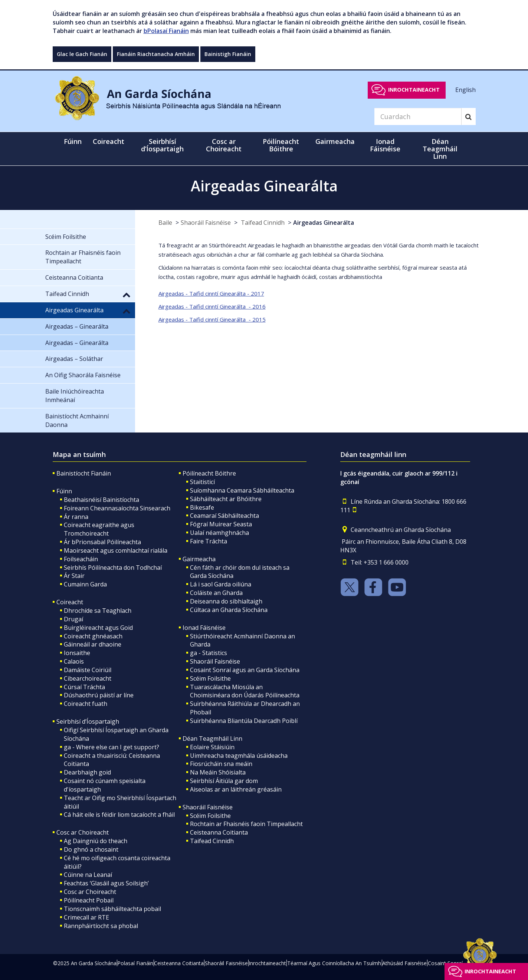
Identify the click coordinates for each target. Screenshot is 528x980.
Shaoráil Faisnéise (206, 223)
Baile (165, 223)
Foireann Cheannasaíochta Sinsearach (117, 508)
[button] (127, 295)
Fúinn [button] (73, 141)
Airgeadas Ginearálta (324, 223)
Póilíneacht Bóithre (209, 473)
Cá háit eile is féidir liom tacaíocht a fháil (119, 815)
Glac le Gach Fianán (82, 54)
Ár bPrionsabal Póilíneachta (102, 542)
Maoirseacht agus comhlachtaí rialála (116, 550)
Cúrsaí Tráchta (84, 687)
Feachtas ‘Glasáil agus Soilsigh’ (106, 883)
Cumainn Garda (85, 584)
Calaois (74, 661)
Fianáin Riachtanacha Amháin (156, 54)
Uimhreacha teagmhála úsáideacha (239, 756)
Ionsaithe (77, 653)
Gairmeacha (199, 559)
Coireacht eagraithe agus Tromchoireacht (99, 529)
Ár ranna (76, 517)
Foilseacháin (81, 559)
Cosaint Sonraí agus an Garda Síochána (245, 670)
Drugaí (73, 619)
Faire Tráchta (209, 541)
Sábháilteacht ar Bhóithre (226, 499)
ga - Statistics (209, 653)
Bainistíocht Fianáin (84, 473)
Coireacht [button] (109, 141)
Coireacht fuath (86, 704)
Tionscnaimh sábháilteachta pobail (112, 909)
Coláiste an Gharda (216, 593)
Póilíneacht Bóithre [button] (281, 145)
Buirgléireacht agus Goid (98, 628)
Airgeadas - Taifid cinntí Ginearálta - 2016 (212, 306)
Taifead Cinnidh (262, 223)
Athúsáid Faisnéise (404, 963)
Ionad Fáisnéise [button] (385, 145)
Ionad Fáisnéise (204, 628)
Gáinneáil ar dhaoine (93, 644)
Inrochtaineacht (414, 90)
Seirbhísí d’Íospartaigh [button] (162, 145)
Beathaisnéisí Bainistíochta (101, 500)
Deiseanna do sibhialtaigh (226, 601)
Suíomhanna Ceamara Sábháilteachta (242, 490)
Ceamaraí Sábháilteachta (224, 516)
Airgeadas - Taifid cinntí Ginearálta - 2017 (211, 293)
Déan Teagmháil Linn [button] (440, 149)
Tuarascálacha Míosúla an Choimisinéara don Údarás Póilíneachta (245, 691)
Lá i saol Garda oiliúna (221, 584)
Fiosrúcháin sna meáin (221, 764)
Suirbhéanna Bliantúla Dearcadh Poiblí (244, 721)
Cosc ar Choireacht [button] (224, 145)
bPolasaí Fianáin (166, 31)
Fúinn (64, 491)
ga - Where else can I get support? (111, 747)
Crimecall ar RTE (86, 917)
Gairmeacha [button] (335, 141)
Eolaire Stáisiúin (212, 747)
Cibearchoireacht (88, 678)
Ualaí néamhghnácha (219, 533)
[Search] (418, 116)
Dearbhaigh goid (87, 772)
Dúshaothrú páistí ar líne (99, 695)
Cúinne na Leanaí (88, 875)
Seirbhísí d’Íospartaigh (88, 721)
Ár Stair (74, 576)
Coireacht (70, 602)
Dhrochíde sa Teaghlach (98, 611)
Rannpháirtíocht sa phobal (101, 926)
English (465, 89)
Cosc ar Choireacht (83, 832)
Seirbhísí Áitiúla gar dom (224, 781)
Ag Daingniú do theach (96, 841)
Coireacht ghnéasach (93, 636)
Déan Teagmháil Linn (212, 739)
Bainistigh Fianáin (228, 54)
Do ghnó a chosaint (91, 849)
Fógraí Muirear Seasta (221, 524)
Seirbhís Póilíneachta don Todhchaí (113, 568)
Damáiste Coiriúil (88, 670)
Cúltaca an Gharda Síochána (229, 610)
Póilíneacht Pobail (89, 900)
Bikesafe (202, 507)
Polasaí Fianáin (135, 963)
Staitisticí (202, 482)
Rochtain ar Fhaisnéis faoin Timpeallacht (246, 824)
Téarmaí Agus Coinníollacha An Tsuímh (334, 963)
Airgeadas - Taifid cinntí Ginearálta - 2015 (212, 319)
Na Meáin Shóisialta (218, 772)
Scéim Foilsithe (210, 678)
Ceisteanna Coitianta (219, 832)
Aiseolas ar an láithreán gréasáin (236, 789)
